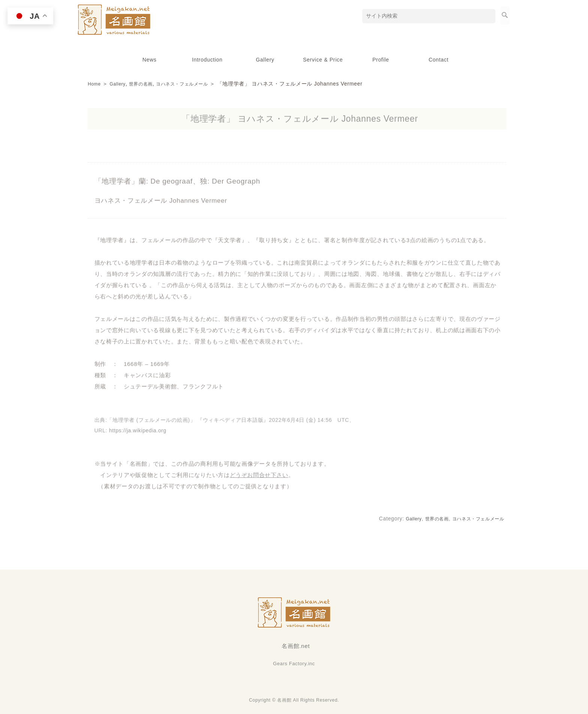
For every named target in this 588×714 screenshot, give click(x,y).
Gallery (265, 60)
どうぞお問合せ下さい (259, 479)
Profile (381, 60)
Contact (439, 60)
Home (95, 84)
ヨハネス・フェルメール (195, 84)
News (150, 60)
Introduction (207, 60)
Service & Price (323, 60)
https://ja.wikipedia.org (138, 434)
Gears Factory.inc (294, 664)
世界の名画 (147, 84)
